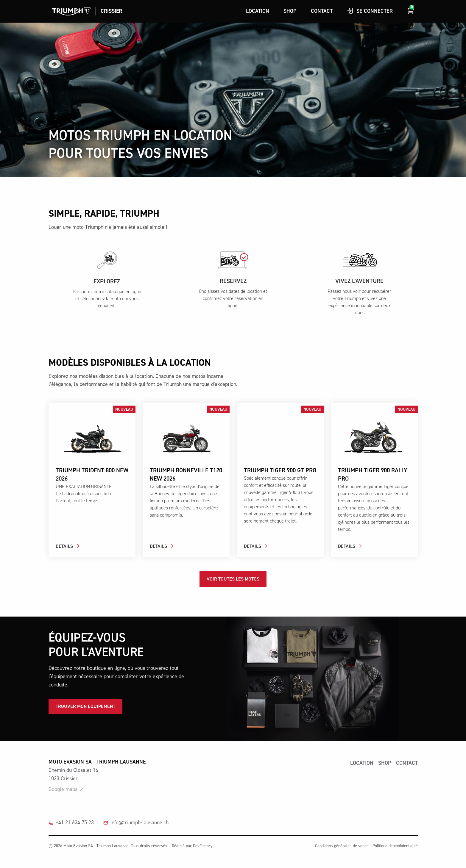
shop (385, 763)
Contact (322, 11)
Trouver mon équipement (85, 706)
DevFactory (203, 846)
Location (258, 11)
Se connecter (370, 11)
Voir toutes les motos (233, 579)
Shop (290, 11)
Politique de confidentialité (395, 846)
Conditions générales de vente (341, 846)
